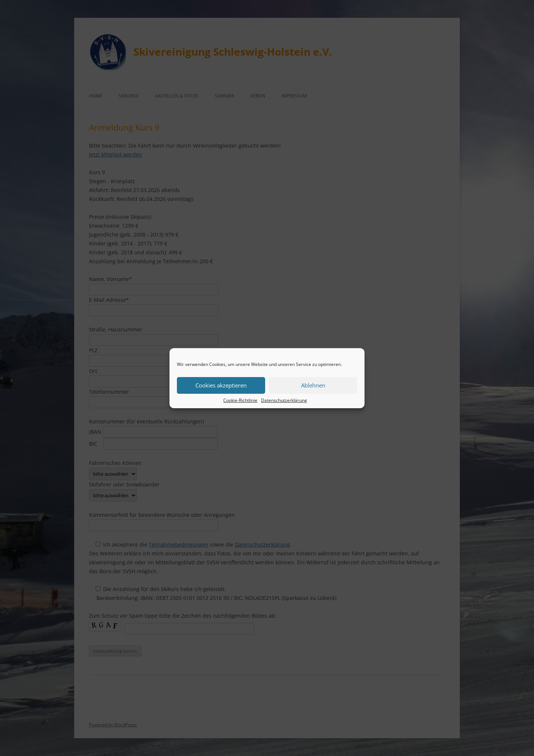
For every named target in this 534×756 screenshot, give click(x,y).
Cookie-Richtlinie (240, 400)
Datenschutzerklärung (284, 400)
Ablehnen (313, 385)
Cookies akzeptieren (221, 385)
